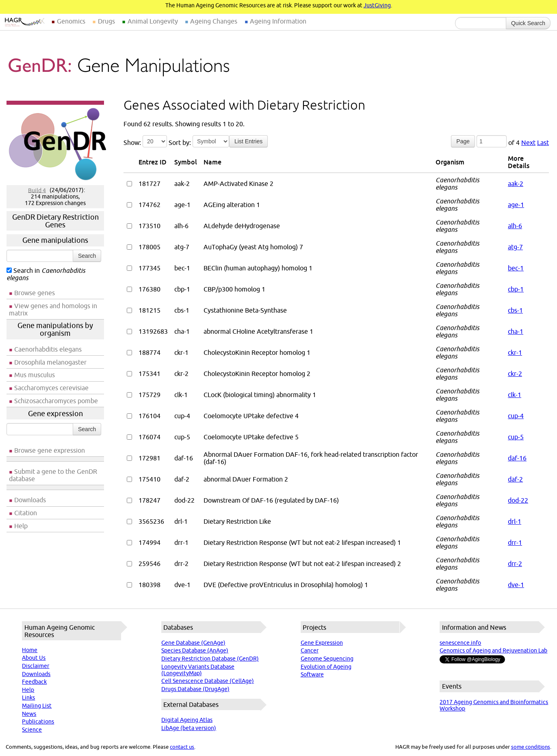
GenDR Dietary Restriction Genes (55, 221)
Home (30, 650)
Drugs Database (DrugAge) (195, 689)
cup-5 (516, 437)
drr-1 (515, 542)
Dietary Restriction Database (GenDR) (210, 659)
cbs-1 (515, 310)
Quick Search (528, 23)
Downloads (30, 500)
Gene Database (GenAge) (193, 643)
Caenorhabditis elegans (48, 349)
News (29, 714)
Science (32, 730)
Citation (26, 513)
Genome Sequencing (327, 659)
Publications (38, 721)
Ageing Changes (214, 21)
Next (528, 143)
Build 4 (37, 190)
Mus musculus (35, 375)
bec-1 (516, 268)
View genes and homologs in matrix (53, 309)
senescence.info (460, 643)
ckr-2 (515, 374)
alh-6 (515, 226)
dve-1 (516, 585)
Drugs (106, 21)
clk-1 (515, 395)
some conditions (531, 747)
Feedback (34, 682)
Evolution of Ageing (326, 667)
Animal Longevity (153, 21)
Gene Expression (322, 643)
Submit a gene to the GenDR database (53, 475)
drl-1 (515, 521)
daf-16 (517, 458)
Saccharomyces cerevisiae (51, 388)
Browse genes (35, 293)
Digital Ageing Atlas (187, 720)
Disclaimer (36, 666)
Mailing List (37, 706)
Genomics (71, 21)
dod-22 (518, 500)
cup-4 (516, 416)
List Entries (248, 141)
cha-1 (516, 331)
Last (543, 143)
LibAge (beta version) (189, 728)
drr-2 (515, 564)
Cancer (310, 650)
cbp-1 (516, 289)
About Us (34, 658)
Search (87, 256)
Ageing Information (278, 21)
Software (312, 674)
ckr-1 (515, 352)
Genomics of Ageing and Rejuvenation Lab (493, 650)
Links (28, 698)
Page (463, 141)
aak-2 (516, 184)
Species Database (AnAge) (195, 650)
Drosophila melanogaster (50, 362)
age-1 (516, 205)
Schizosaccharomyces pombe (56, 401)
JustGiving (377, 5)
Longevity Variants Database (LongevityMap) (198, 670)
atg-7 (515, 247)
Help (21, 526)
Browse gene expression (50, 450)
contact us (182, 747)
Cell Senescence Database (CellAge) (208, 681)
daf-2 (515, 479)
